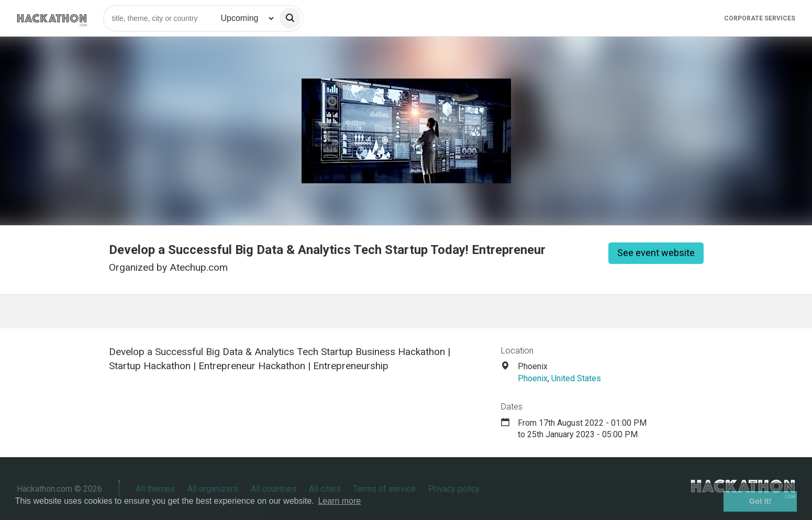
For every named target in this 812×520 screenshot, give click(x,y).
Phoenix (533, 378)
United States (576, 378)
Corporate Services (760, 18)
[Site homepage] (52, 18)
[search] (290, 18)
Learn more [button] (339, 501)
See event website (656, 253)
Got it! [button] (760, 501)
